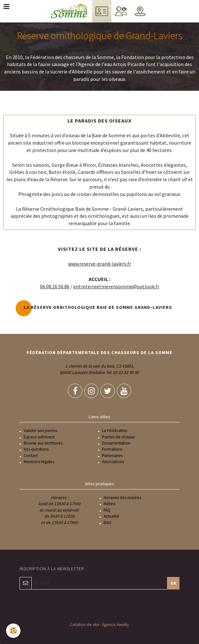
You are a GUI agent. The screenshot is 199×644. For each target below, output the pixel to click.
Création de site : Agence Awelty (99, 625)
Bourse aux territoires (43, 443)
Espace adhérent (39, 437)
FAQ (107, 510)
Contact (31, 456)
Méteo (110, 504)
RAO (107, 523)
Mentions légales (39, 462)
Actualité (111, 516)
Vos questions (36, 449)
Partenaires (112, 456)
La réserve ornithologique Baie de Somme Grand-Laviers (98, 307)
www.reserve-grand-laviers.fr (100, 264)
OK (173, 583)
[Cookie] (14, 631)
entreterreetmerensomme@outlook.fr (116, 286)
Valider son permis (40, 431)
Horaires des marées (122, 498)
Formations (112, 449)
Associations (113, 462)
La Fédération (115, 431)
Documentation (116, 443)
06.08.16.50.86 (55, 286)
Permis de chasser (119, 437)
